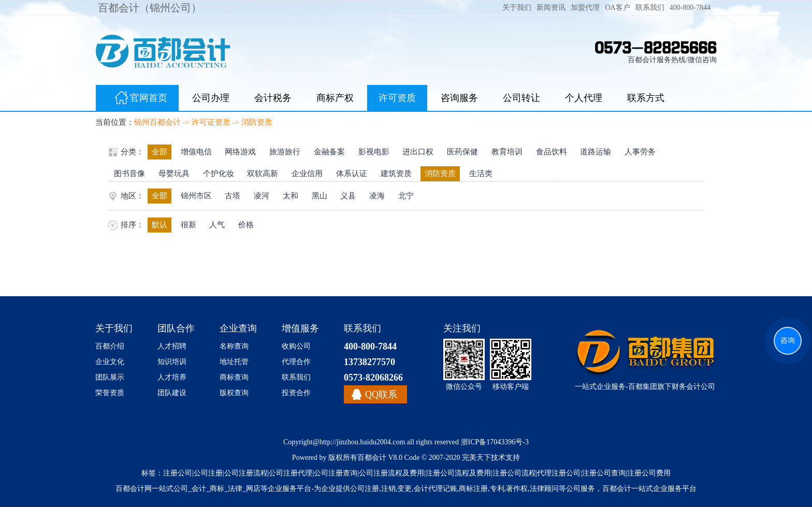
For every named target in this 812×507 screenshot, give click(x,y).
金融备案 (329, 152)
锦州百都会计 (157, 122)
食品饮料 (552, 152)
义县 (348, 196)
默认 (160, 225)
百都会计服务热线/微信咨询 (672, 60)
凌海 (377, 196)
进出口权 (418, 152)
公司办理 (211, 98)
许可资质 (397, 98)
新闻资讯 (551, 8)
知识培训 (172, 362)
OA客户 (617, 8)
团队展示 (110, 377)
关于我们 (517, 8)
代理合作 (296, 362)
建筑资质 (396, 173)
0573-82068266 (373, 378)
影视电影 (374, 152)
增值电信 (196, 152)
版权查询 (234, 393)
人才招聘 (172, 346)
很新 (189, 225)
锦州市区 (196, 196)
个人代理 (584, 98)
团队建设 (172, 393)
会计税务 (273, 98)
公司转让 (521, 98)
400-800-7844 (690, 8)
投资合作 (296, 393)
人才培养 (172, 377)
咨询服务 (459, 98)
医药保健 (462, 152)
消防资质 (257, 122)
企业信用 (307, 173)
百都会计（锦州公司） (150, 8)
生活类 (481, 173)
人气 (217, 225)
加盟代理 (585, 8)
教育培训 (507, 152)
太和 (291, 196)
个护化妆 (219, 173)
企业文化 (110, 362)
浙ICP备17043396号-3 (495, 442)
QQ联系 (381, 395)
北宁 (406, 196)
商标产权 (335, 98)
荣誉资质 (110, 393)
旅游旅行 (285, 152)
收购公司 (296, 346)
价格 (246, 225)
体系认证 (352, 173)
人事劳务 (640, 152)
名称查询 (234, 346)
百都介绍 (110, 346)
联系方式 (646, 98)
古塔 (233, 196)
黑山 (320, 196)
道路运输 (596, 152)
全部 (160, 152)
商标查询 (234, 377)
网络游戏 (240, 152)
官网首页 (137, 99)
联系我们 (650, 8)
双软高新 (263, 173)
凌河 (262, 196)
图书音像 (129, 173)
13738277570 (369, 362)
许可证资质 (211, 122)
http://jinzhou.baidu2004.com (363, 442)
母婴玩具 (174, 173)
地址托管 (234, 362)
